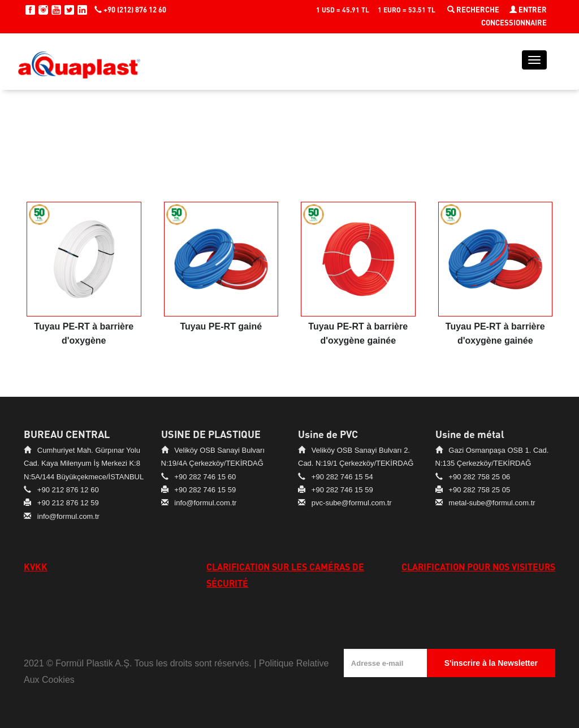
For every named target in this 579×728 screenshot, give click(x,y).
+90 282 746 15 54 (342, 477)
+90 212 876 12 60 (68, 490)
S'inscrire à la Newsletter (491, 663)
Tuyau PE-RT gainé (221, 326)
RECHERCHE (474, 10)
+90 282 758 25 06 (479, 477)
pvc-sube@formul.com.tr (352, 503)
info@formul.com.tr (68, 516)
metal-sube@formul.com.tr (492, 503)
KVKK (36, 567)
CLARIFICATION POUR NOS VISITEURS (478, 567)
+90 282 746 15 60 (205, 477)
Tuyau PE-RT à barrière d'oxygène (84, 333)
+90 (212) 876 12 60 (130, 10)
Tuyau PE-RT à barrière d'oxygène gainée (358, 333)
